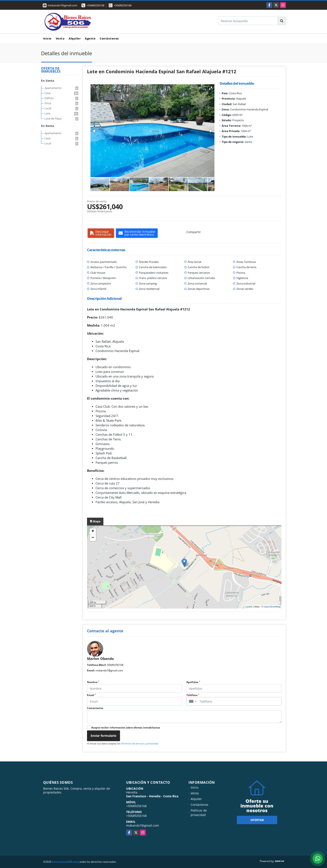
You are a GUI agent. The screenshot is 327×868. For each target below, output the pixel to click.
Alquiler (75, 38)
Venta (60, 38)
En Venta (48, 81)
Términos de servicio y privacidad (140, 743)
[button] (211, 88)
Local (61, 108)
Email (91, 695)
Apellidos (193, 682)
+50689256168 (95, 5)
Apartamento (61, 88)
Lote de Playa (61, 118)
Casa (61, 93)
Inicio (47, 38)
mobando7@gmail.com (109, 670)
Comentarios (95, 708)
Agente (90, 38)
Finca (61, 103)
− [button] (93, 538)
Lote (61, 113)
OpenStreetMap (272, 607)
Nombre (93, 682)
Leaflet (249, 607)
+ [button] (93, 531)
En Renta (48, 126)
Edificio (61, 98)
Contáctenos (109, 38)
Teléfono (193, 695)
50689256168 (115, 665)
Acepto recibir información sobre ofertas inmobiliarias (126, 728)
